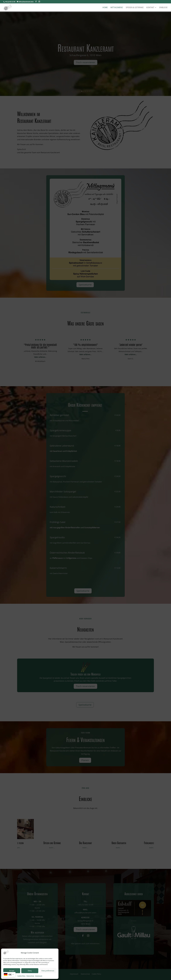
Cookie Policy (21, 976)
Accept (12, 971)
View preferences (48, 971)
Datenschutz (30, 976)
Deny (30, 971)
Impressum (39, 976)
